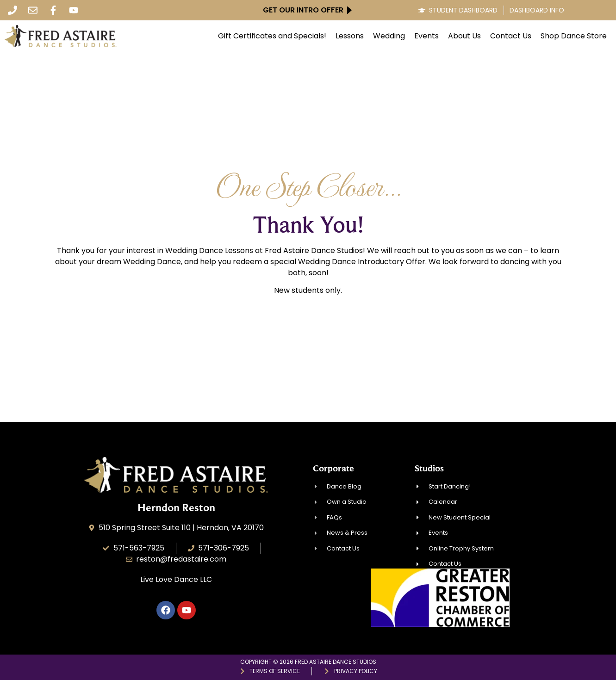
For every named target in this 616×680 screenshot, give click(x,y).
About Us (464, 36)
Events (426, 36)
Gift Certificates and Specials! (272, 36)
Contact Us (511, 36)
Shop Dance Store (574, 36)
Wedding (389, 36)
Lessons (350, 36)
